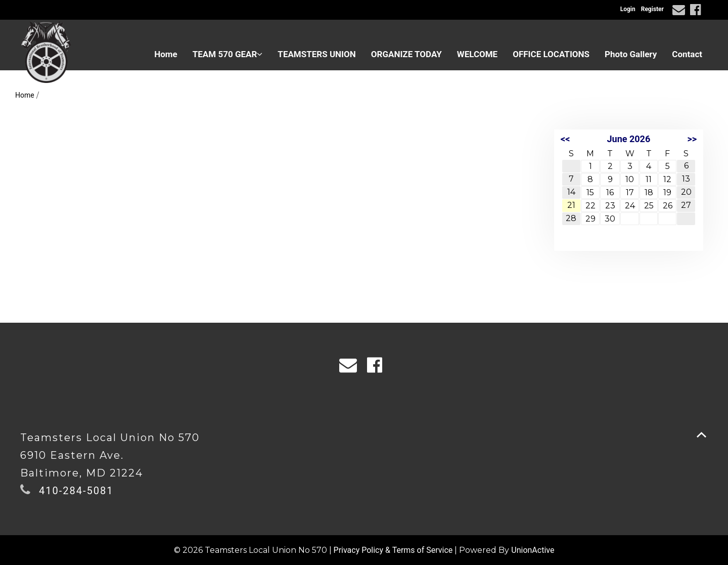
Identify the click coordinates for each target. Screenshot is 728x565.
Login (628, 9)
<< (565, 139)
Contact (687, 54)
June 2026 (629, 139)
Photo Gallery (631, 54)
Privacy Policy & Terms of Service (393, 550)
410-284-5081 (76, 491)
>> (692, 139)
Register (652, 9)
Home (166, 54)
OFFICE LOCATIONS (551, 54)
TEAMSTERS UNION (316, 54)
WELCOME (477, 54)
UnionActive (533, 550)
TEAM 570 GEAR (228, 54)
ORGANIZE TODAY (406, 54)
